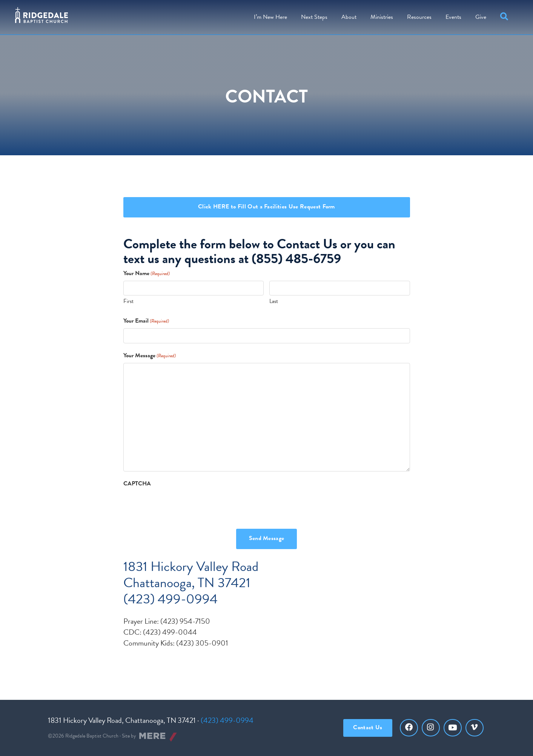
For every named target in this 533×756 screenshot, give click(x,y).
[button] (506, 17)
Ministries (382, 17)
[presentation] (181, 506)
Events (453, 17)
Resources (419, 17)
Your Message (150, 356)
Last (274, 301)
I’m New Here (270, 17)
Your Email (146, 321)
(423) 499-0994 (227, 720)
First (128, 301)
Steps (314, 17)
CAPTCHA (137, 484)
